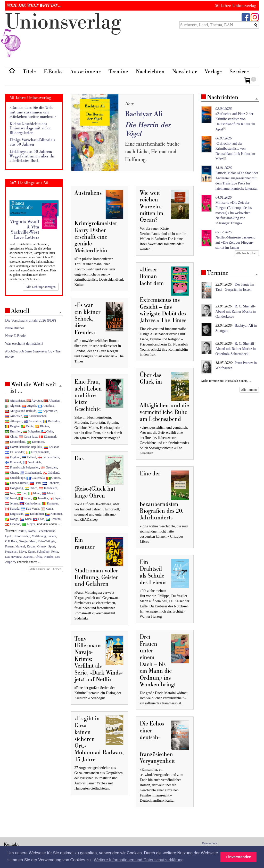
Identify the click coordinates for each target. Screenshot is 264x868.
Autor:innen (85, 72)
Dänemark (48, 437)
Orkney (42, 546)
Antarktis (46, 406)
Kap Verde (30, 509)
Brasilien (13, 431)
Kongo (12, 519)
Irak (10, 493)
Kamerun (50, 503)
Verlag (213, 72)
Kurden (49, 557)
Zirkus (23, 531)
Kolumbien (34, 514)
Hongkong (14, 488)
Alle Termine (249, 390)
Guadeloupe (15, 478)
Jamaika (40, 498)
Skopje (23, 541)
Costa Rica (28, 437)
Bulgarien (31, 431)
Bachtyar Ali (144, 114)
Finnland (13, 462)
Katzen (31, 546)
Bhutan (42, 426)
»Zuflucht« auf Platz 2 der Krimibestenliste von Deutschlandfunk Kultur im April (235, 119)
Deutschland (15, 442)
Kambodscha (30, 503)
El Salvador (15, 452)
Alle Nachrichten (247, 253)
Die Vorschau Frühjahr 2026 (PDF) (31, 320)
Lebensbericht (46, 531)
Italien (25, 498)
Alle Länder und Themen (46, 569)
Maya (23, 552)
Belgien (12, 426)
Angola (29, 406)
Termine (118, 72)
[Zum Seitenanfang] (257, 99)
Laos (39, 519)
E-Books (53, 72)
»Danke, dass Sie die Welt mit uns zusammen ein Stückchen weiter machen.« (33, 112)
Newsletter (185, 72)
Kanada (12, 509)
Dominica (36, 442)
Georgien (49, 467)
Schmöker (43, 552)
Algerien (13, 406)
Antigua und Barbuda (21, 411)
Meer (33, 541)
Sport (52, 546)
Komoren (54, 514)
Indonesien (48, 488)
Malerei (20, 546)
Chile (47, 431)
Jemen (11, 503)
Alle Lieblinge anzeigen (41, 287)
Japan (55, 498)
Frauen (9, 546)
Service (239, 72)
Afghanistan (15, 401)
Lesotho (53, 519)
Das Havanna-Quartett (19, 557)
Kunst (31, 552)
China (11, 437)
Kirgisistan (14, 514)
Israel (11, 498)
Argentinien (48, 411)
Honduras (51, 483)
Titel (29, 72)
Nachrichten (150, 72)
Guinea (53, 478)
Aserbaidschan (35, 416)
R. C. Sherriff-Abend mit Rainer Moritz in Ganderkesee (236, 311)
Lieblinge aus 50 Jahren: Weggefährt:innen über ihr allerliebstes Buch (32, 156)
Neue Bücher (15, 328)
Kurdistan (11, 552)
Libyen (29, 524)
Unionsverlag (22, 536)
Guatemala (36, 478)
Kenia (47, 509)
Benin (27, 426)
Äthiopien (14, 421)
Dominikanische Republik (24, 447)
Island (48, 493)
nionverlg (63, 34)
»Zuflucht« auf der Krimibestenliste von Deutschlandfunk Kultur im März (235, 149)
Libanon (13, 524)
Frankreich (32, 462)
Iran (22, 493)
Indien (31, 488)
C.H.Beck (11, 541)
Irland (34, 493)
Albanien (52, 401)
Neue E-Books (16, 336)
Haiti (35, 483)
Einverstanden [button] (239, 857)
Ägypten (34, 401)
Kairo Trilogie (46, 541)
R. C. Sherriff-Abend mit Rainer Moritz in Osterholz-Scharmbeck (236, 349)
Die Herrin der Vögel (148, 129)
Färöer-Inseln (48, 457)
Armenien (14, 416)
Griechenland (31, 473)
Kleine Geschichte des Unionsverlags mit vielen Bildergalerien (31, 128)
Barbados (51, 421)
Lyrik (9, 536)
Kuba (26, 519)
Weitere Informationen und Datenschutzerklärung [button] (139, 860)
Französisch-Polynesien (22, 467)
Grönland (51, 473)
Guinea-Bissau (17, 483)
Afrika (39, 557)
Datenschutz (209, 843)
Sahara (52, 536)
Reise (55, 552)
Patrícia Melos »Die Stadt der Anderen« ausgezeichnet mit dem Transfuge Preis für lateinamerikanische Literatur (237, 178)
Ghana (12, 473)
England (13, 457)
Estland (29, 457)
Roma (32, 531)
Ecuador (51, 447)
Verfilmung (39, 536)
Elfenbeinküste (38, 452)
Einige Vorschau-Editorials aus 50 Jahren (32, 142)
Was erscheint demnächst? (24, 344)
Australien (33, 421)
